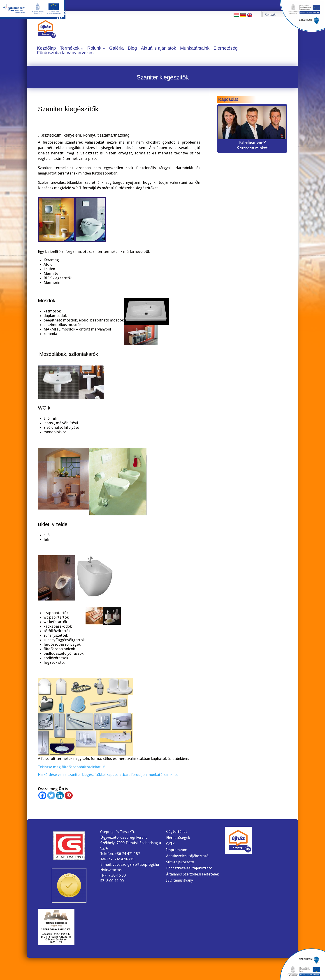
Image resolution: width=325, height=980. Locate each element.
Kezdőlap (46, 48)
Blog (132, 48)
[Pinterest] (69, 795)
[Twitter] (51, 795)
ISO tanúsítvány (180, 880)
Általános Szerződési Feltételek (192, 874)
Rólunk (94, 48)
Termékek (70, 48)
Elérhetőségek (178, 838)
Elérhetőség (226, 48)
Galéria (116, 48)
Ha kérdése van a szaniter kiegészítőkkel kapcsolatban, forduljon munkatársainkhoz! (109, 775)
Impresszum (177, 850)
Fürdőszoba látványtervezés (65, 53)
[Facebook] (42, 795)
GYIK (170, 844)
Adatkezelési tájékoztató (187, 856)
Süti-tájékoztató (180, 862)
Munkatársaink (195, 48)
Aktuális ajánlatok (158, 48)
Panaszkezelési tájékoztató (189, 868)
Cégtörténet (177, 831)
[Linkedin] (60, 795)
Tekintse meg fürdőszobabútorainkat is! (72, 767)
